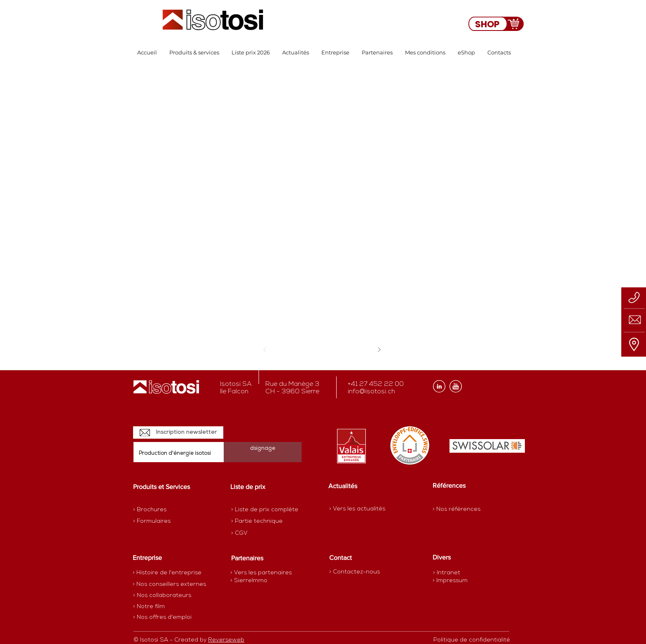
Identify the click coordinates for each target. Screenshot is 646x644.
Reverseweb (226, 640)
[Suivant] (379, 349)
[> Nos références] (456, 509)
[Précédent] (265, 349)
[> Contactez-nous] (355, 572)
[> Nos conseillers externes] (169, 584)
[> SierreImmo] (259, 581)
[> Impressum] (450, 581)
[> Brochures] (165, 510)
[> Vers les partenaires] (261, 573)
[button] (194, 53)
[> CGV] (260, 533)
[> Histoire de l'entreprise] (167, 573)
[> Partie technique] (260, 521)
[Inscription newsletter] (178, 432)
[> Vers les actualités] (357, 509)
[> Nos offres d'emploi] (163, 617)
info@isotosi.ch (371, 392)
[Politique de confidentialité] (472, 640)
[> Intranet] (447, 573)
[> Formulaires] (169, 521)
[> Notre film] (149, 606)
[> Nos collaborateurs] (162, 595)
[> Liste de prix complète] (265, 510)
